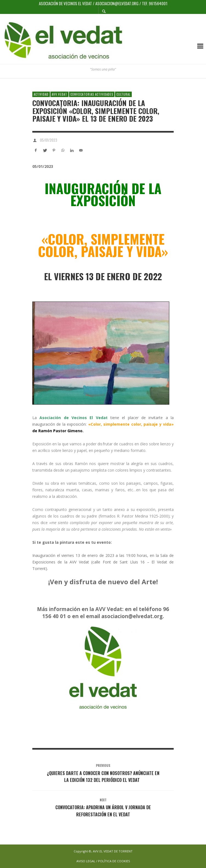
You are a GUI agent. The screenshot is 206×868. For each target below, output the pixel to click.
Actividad (41, 94)
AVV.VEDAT (59, 94)
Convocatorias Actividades (92, 94)
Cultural (123, 94)
